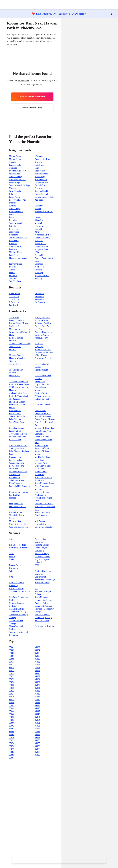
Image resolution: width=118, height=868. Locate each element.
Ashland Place (41, 255)
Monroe (12, 498)
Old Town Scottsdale (18, 238)
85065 (37, 729)
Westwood (39, 267)
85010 (37, 659)
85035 (37, 694)
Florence (13, 276)
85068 (12, 735)
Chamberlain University (19, 591)
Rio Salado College (17, 545)
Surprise (38, 270)
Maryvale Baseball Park (19, 329)
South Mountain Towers (45, 483)
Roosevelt (13, 229)
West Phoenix (15, 191)
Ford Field (39, 480)
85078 (37, 746)
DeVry (12, 556)
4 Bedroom (39, 297)
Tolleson (13, 278)
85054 (37, 720)
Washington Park (16, 463)
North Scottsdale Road (19, 524)
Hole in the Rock (42, 399)
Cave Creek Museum (18, 434)
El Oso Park (40, 469)
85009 (12, 659)
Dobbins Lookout (17, 320)
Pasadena (13, 249)
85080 (37, 749)
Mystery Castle (41, 320)
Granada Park (15, 457)
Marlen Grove (15, 156)
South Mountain (16, 223)
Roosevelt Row (41, 338)
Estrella (12, 226)
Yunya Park (14, 469)
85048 (12, 714)
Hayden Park (15, 477)
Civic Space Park (16, 448)
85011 (12, 662)
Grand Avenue (41, 515)
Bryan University (17, 588)
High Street (39, 165)
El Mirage (39, 273)
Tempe (37, 168)
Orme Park (39, 460)
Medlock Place (16, 252)
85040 (12, 703)
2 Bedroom (39, 294)
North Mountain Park (18, 445)
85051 (37, 717)
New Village (40, 177)
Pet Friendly (40, 302)
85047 (37, 711)
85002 (37, 647)
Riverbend (14, 235)
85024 (37, 679)
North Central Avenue (44, 431)
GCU (11, 554)
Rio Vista (13, 220)
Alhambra (39, 220)
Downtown (39, 226)
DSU (37, 565)
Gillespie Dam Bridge (44, 504)
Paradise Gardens (42, 159)
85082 (12, 752)
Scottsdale (39, 162)
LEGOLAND (40, 411)
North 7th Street (41, 524)
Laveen (38, 217)
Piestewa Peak (15, 431)
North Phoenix (41, 180)
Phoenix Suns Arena (43, 326)
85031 (37, 688)
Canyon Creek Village (44, 197)
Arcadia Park (15, 475)
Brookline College (42, 583)
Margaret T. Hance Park (45, 428)
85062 (12, 726)
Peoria (12, 273)
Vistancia (39, 241)
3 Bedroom (14, 297)
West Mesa (14, 241)
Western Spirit (41, 393)
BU (36, 588)
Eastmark (13, 244)
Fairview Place (16, 264)
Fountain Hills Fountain (19, 486)
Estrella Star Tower (17, 507)
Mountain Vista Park (18, 472)
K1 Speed (39, 344)
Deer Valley (40, 171)
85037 (37, 697)
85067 (37, 732)
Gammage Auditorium (19, 492)
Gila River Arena (16, 480)
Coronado (39, 264)
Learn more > (79, 14)
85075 (37, 743)
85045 (37, 708)
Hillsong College (42, 545)
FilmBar (13, 349)
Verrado (38, 209)
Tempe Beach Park (43, 413)
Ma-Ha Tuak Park (42, 457)
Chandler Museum (17, 428)
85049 (37, 714)
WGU (12, 571)
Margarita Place (41, 249)
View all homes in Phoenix (32, 97)
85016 (37, 668)
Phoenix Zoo (15, 376)
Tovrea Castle (15, 347)
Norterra (13, 188)
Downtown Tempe (42, 238)
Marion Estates (16, 159)
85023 (12, 679)
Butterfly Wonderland (18, 396)
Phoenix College (42, 554)
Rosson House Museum (19, 323)
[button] (116, 5)
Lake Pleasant (15, 411)
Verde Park (39, 475)
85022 (37, 676)
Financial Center (42, 492)
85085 (12, 755)
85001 (12, 647)
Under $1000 (15, 294)
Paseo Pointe (15, 197)
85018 (37, 671)
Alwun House (15, 364)
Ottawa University (42, 556)
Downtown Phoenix (18, 171)
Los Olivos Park (16, 460)
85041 (37, 703)
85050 (12, 717)
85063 (37, 726)
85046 (12, 711)
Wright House (41, 355)
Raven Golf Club (42, 448)
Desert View (14, 174)
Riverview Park (41, 445)
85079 (12, 749)
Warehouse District (43, 235)
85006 (37, 653)
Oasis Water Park (17, 422)
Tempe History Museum (45, 419)
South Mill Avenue (43, 416)
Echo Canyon (15, 419)
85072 (12, 740)
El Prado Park (41, 472)
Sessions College (42, 620)
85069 (37, 735)
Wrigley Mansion (42, 317)
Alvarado (39, 232)
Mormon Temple (16, 355)
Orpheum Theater (17, 326)
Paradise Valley (16, 165)
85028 (12, 685)
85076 (12, 746)
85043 (37, 705)
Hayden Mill (15, 495)
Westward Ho (40, 495)
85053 (12, 720)
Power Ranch (40, 244)
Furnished (13, 305)
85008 (37, 656)
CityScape (39, 347)
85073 (37, 740)
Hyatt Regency (16, 483)
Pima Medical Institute (44, 626)
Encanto (13, 217)
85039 (37, 700)
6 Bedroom (39, 299)
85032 (12, 691)
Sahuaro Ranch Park (18, 416)
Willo (37, 252)
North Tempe (15, 209)
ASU (11, 539)
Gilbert (12, 270)
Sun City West (15, 281)
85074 (12, 743)
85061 (37, 723)
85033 (37, 691)
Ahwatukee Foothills (44, 212)
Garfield (38, 229)
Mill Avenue (40, 521)
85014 (37, 665)
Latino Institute (16, 512)
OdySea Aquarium (43, 384)
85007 (12, 656)
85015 (12, 668)
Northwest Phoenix (17, 180)
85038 (12, 700)
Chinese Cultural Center (19, 344)
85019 (12, 673)
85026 (12, 682)
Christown (39, 188)
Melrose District (16, 521)
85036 (12, 697)
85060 (12, 723)
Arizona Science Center (19, 384)
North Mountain (42, 174)
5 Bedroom (14, 299)
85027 (37, 682)
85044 (12, 708)
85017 (12, 671)
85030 (12, 688)
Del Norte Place (41, 246)
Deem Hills (39, 434)
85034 (12, 694)
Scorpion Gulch (16, 504)
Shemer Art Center (43, 512)
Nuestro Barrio (16, 246)
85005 (12, 653)
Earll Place (14, 255)
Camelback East (42, 182)
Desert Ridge (15, 182)
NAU (11, 559)
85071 (37, 737)
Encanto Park (15, 413)
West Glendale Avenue (19, 527)
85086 (37, 755)
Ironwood (13, 267)
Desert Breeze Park (17, 437)
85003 (12, 650)
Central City (40, 185)
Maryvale (39, 223)
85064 (12, 729)
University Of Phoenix (19, 548)
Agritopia (39, 200)
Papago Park (40, 381)
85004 (37, 650)
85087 (12, 758)
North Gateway (16, 177)
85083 (37, 752)
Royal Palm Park (16, 466)
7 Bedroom (14, 302)
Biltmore (13, 194)
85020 (37, 673)
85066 (12, 732)
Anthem (13, 206)
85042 (12, 705)
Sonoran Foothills (42, 191)
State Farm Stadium (43, 477)
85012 (37, 662)
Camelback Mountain (18, 381)
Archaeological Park (18, 393)
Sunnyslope (14, 232)
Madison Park (41, 463)
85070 (12, 737)
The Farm (39, 329)
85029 (37, 685)
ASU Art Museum (42, 396)
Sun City (38, 278)
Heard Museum (41, 370)
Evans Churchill (42, 194)
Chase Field (14, 317)
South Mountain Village (19, 185)
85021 (12, 676)
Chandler (38, 206)
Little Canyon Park (43, 466)
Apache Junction (42, 276)
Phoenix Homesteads (18, 258)
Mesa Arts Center (42, 405)
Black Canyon (15, 440)
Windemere (40, 156)
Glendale (13, 168)
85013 (12, 665)
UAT (11, 577)
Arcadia (12, 162)
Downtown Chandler (44, 527)
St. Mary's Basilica (43, 323)
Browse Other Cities (32, 108)
